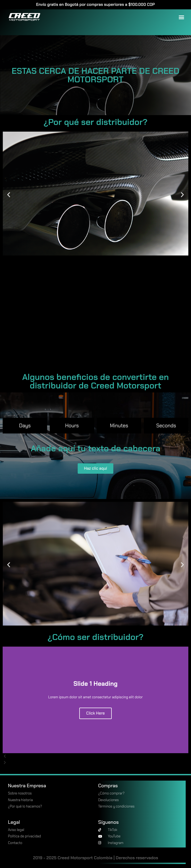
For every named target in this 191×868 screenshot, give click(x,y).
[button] (181, 17)
